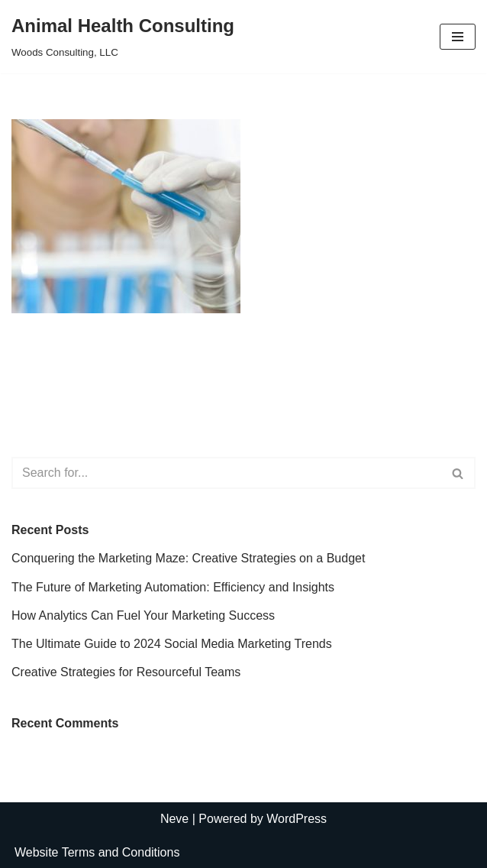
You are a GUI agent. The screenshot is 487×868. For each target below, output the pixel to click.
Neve (174, 819)
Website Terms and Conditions (97, 852)
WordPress (297, 819)
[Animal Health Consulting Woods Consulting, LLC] (123, 37)
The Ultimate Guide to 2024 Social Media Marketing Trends (172, 644)
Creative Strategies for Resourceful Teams (126, 672)
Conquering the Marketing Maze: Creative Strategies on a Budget (188, 558)
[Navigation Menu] (458, 37)
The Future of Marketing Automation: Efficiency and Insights (173, 587)
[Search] (226, 473)
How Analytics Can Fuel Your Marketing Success (143, 615)
